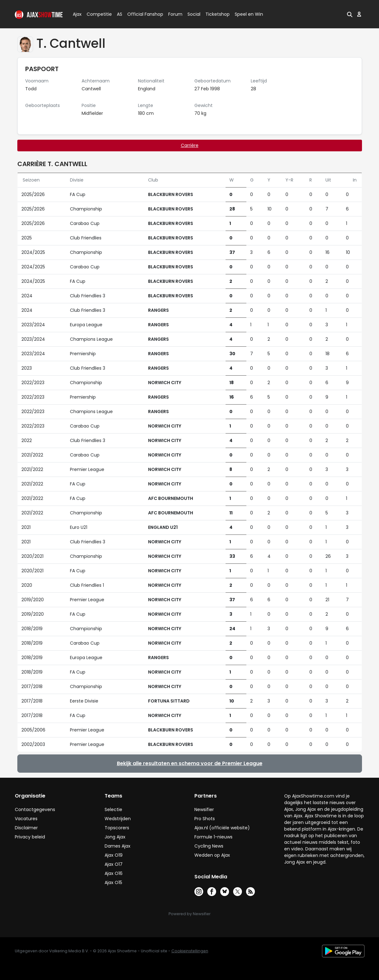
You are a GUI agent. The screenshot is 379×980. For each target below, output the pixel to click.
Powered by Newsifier (189, 914)
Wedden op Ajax (212, 855)
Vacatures (26, 819)
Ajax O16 (114, 873)
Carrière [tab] (190, 145)
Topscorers (117, 828)
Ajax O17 (114, 864)
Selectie (113, 809)
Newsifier (204, 809)
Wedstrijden (118, 819)
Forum (175, 14)
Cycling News (209, 846)
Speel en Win (249, 14)
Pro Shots (205, 819)
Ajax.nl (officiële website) (222, 828)
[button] (350, 14)
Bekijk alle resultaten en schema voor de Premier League (190, 763)
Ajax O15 (113, 882)
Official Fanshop (141, 14)
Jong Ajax (115, 837)
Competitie (97, 14)
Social (193, 14)
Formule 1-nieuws (213, 837)
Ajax (77, 14)
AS (120, 14)
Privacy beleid (30, 837)
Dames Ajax (118, 846)
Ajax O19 (114, 855)
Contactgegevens (35, 809)
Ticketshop (218, 14)
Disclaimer (26, 828)
